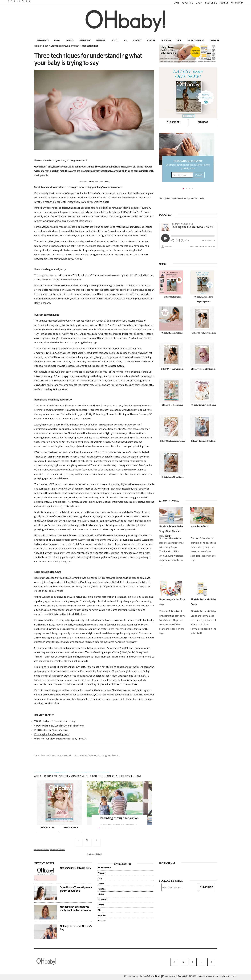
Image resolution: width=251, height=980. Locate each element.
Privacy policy (169, 976)
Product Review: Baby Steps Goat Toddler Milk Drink (171, 531)
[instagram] (193, 962)
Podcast (137, 40)
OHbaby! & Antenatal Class (172, 333)
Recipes (101, 905)
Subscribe (211, 3)
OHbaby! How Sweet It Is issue (204, 333)
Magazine (102, 915)
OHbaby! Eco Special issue (172, 405)
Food (115, 40)
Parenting (85, 40)
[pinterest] (202, 962)
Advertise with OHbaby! (87, 182)
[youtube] (211, 962)
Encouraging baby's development (52, 734)
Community (103, 899)
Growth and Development (64, 46)
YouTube (151, 40)
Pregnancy (43, 40)
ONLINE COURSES (195, 40)
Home (38, 46)
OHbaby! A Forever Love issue (172, 369)
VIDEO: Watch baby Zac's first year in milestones (59, 726)
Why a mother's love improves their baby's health (60, 739)
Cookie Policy (131, 976)
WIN (125, 40)
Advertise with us (104, 868)
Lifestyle (101, 40)
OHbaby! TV (237, 3)
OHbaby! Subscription (172, 297)
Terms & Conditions (150, 976)
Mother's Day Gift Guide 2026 (75, 868)
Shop (179, 40)
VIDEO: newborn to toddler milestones (54, 721)
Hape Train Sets (199, 526)
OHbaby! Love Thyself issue (172, 477)
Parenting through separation (119, 818)
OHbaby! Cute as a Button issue (204, 369)
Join (176, 3)
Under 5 (70, 40)
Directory (166, 40)
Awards (224, 3)
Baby (57, 40)
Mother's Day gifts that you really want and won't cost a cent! (75, 910)
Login (199, 3)
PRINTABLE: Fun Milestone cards (51, 730)
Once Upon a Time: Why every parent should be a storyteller (76, 891)
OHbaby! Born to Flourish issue (204, 405)
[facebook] (174, 962)
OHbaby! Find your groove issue (172, 441)
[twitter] (22, 1)
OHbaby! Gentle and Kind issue (204, 441)
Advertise (187, 3)
